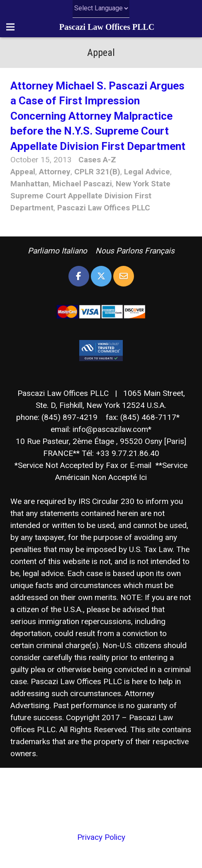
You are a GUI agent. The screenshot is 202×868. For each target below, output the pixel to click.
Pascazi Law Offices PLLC (107, 27)
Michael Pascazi (82, 184)
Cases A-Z (97, 160)
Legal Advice (147, 172)
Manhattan (30, 184)
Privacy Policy (101, 837)
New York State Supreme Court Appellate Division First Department (90, 196)
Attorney (55, 172)
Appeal (23, 172)
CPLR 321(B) (97, 172)
